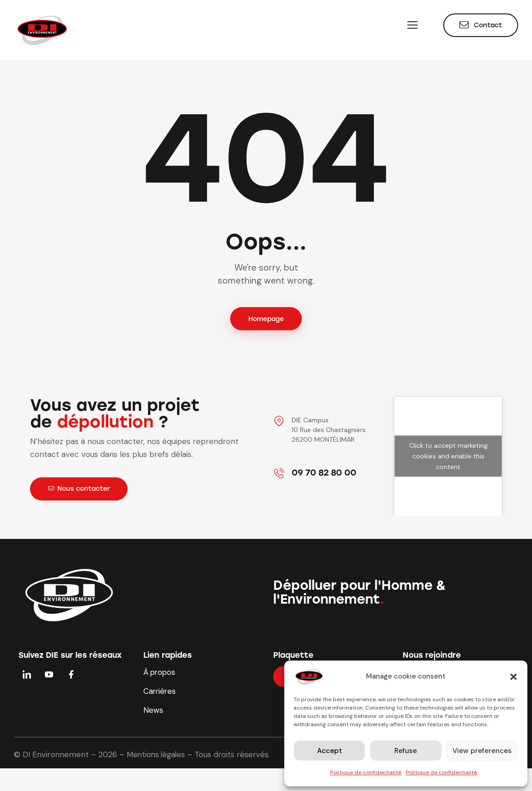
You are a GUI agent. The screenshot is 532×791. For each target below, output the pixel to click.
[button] (514, 677)
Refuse (406, 751)
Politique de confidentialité (366, 772)
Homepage (266, 319)
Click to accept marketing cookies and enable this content (448, 457)
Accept (330, 751)
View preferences (482, 751)
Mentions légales (157, 756)
